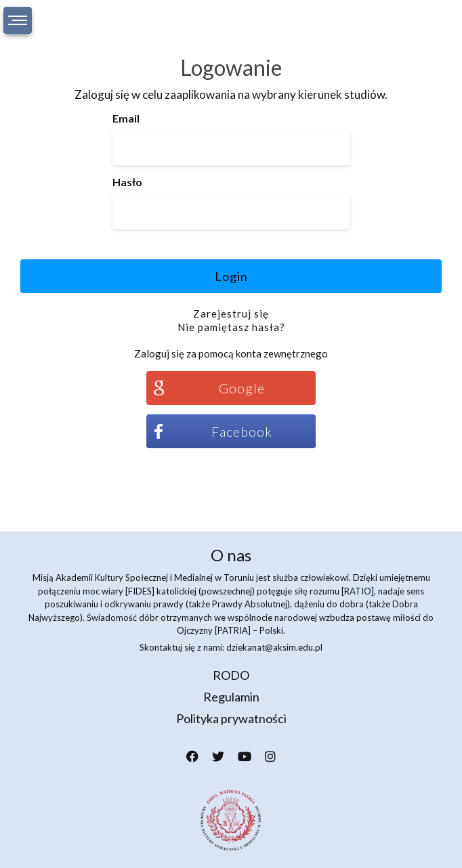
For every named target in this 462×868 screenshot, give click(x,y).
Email (126, 118)
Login (231, 276)
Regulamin (231, 697)
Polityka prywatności (231, 718)
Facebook (242, 431)
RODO (231, 675)
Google (242, 388)
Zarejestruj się (231, 313)
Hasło (127, 182)
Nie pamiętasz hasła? (231, 327)
